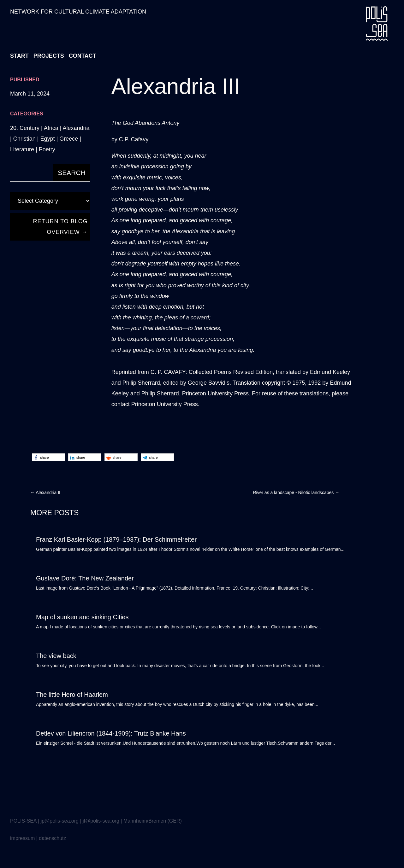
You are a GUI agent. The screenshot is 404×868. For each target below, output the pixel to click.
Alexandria (76, 128)
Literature (22, 149)
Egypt (47, 139)
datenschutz (52, 838)
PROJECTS (49, 56)
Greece (69, 139)
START (19, 56)
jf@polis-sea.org (101, 821)
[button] (48, 457)
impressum (22, 838)
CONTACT (83, 56)
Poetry (47, 149)
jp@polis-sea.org (60, 821)
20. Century (25, 128)
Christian (24, 139)
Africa (51, 128)
